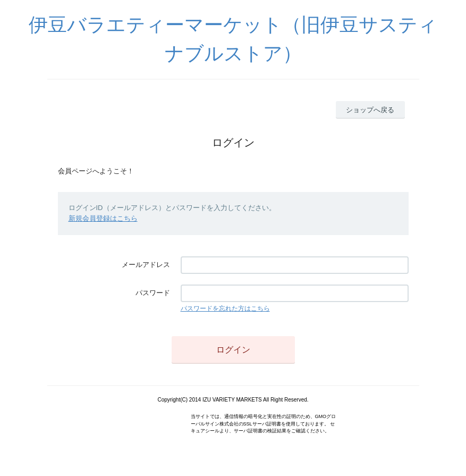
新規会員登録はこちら (103, 218)
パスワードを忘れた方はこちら (225, 308)
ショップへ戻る (370, 110)
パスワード (153, 293)
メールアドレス (146, 265)
